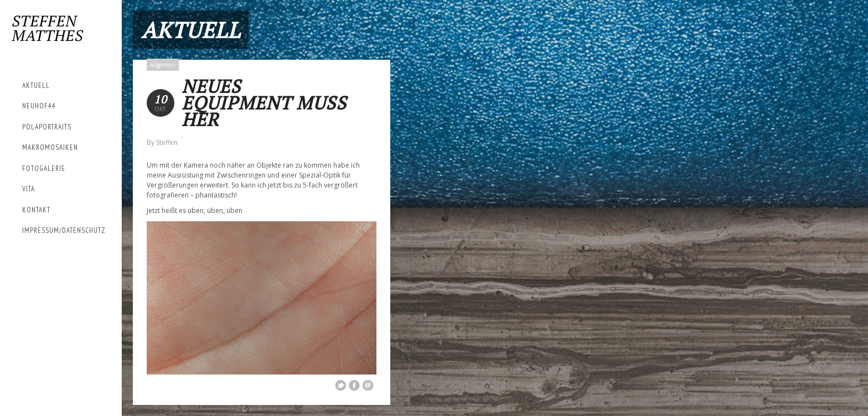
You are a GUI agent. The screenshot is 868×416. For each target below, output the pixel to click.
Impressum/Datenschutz (64, 230)
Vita (29, 189)
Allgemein (163, 65)
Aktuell (36, 85)
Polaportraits (47, 127)
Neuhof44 (39, 106)
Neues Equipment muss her (264, 103)
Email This (368, 386)
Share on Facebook (354, 386)
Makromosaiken (50, 147)
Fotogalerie (44, 168)
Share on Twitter (340, 386)
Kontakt (36, 210)
